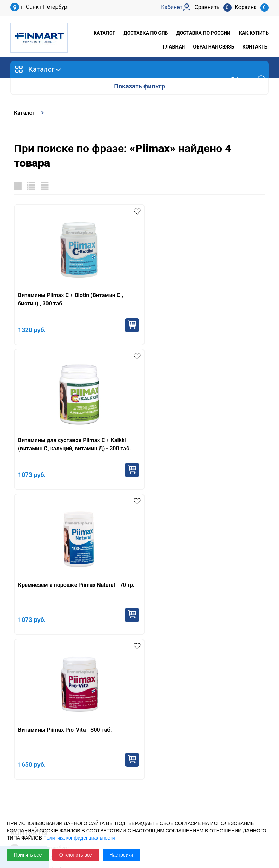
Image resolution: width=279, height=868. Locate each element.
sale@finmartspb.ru (45, 579)
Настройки (121, 855)
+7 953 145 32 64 (42, 569)
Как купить (254, 33)
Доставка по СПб (146, 33)
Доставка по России (203, 33)
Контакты (256, 47)
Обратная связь (213, 47)
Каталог (104, 33)
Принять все (28, 855)
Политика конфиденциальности (79, 838)
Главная (174, 47)
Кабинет (21, 782)
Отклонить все (76, 855)
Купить (125, 325)
